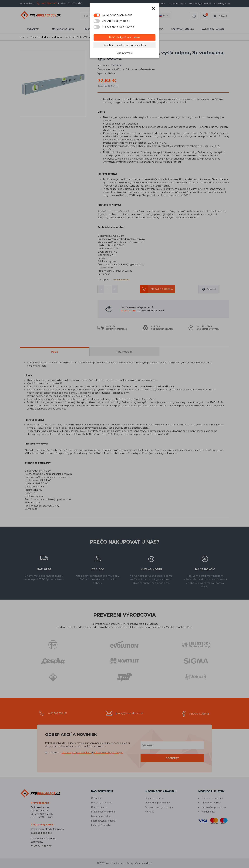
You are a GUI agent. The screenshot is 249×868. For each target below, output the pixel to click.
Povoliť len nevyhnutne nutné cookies (124, 45)
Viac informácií (125, 53)
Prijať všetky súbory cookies (124, 37)
